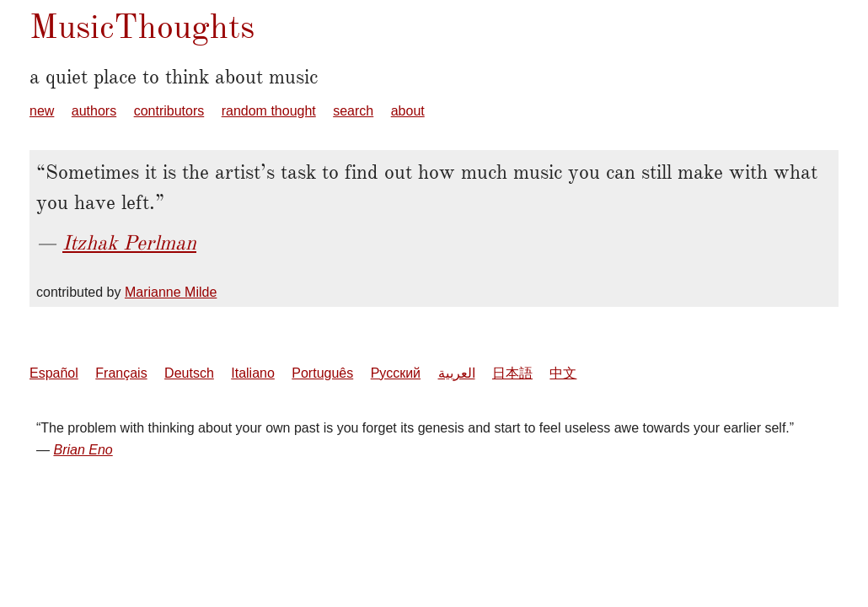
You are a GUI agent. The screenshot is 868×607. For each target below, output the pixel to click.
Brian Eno (83, 450)
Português (322, 373)
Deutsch (189, 373)
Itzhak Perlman (129, 243)
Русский (396, 373)
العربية (457, 373)
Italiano (253, 373)
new (42, 111)
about (408, 111)
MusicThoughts (142, 27)
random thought (269, 111)
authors (94, 111)
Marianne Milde (171, 292)
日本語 (512, 373)
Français (121, 373)
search (353, 111)
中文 (563, 373)
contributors (169, 111)
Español (54, 373)
